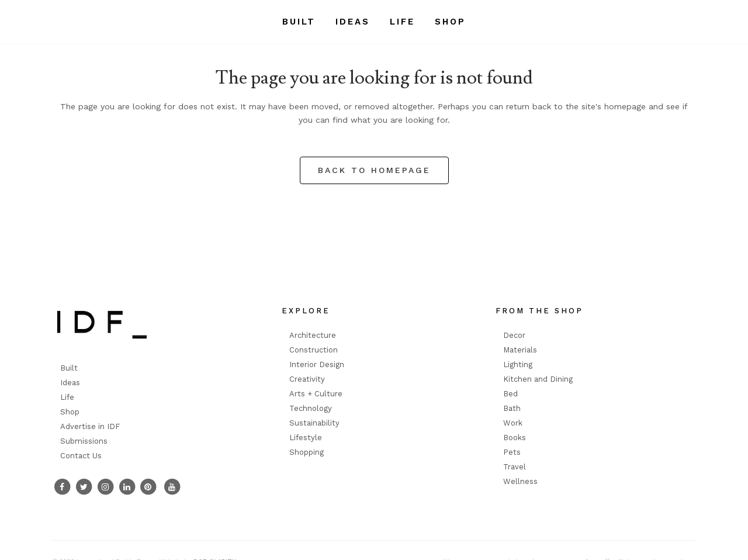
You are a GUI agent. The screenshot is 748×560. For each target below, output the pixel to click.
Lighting (518, 364)
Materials (520, 350)
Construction (314, 350)
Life (67, 397)
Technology (311, 408)
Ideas (70, 383)
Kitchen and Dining (538, 379)
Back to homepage (374, 170)
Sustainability (314, 423)
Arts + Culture (316, 394)
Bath (512, 408)
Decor (514, 335)
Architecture (313, 335)
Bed (510, 394)
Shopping (307, 452)
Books (515, 438)
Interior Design (317, 364)
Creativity (307, 379)
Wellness (520, 481)
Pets (512, 452)
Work (513, 423)
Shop (70, 412)
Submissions (84, 441)
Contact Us (81, 456)
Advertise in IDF (90, 426)
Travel (515, 467)
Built (69, 368)
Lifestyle (306, 438)
